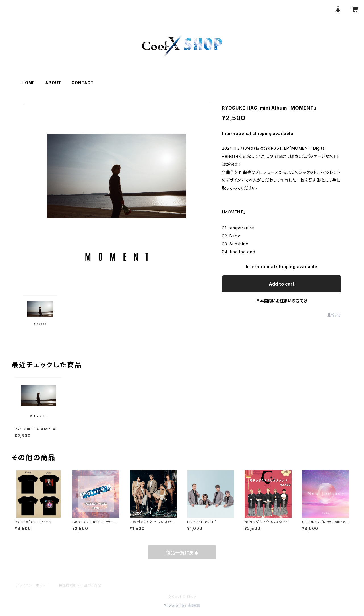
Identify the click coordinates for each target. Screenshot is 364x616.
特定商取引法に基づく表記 (80, 585)
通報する (334, 315)
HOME (28, 83)
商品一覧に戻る (182, 553)
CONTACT (83, 83)
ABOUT (53, 83)
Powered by (182, 606)
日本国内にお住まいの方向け (282, 301)
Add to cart (282, 284)
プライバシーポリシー (33, 585)
